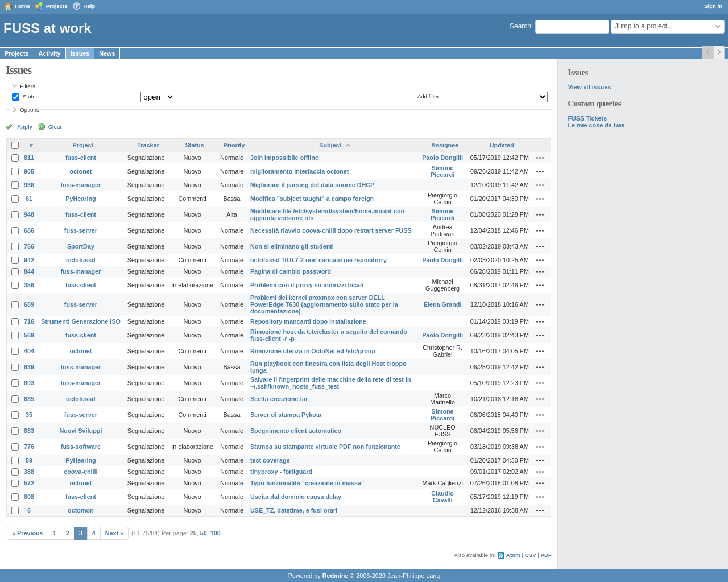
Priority (234, 145)
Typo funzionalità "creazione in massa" (307, 483)
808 (29, 497)
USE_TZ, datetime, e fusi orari (294, 510)
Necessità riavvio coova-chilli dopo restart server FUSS (331, 230)
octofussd (81, 260)
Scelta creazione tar (279, 399)
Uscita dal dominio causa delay (296, 497)
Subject (330, 145)
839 (29, 367)
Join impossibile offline (284, 158)
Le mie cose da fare (596, 125)
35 (29, 415)
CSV (531, 555)
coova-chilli (80, 472)
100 (216, 533)
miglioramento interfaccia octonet (299, 171)
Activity (50, 53)
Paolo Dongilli (442, 158)
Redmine (336, 576)
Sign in (713, 6)
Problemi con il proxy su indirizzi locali (307, 285)
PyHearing (80, 199)
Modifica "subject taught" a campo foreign (312, 199)
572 (29, 483)
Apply (25, 127)
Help (90, 6)
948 (29, 214)
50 (204, 533)
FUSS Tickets (587, 118)
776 (29, 447)
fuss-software (81, 447)
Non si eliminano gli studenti (292, 246)
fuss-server (81, 230)
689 (29, 304)
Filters (27, 86)
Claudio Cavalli (442, 497)
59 (29, 460)
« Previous (28, 533)
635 (29, 399)
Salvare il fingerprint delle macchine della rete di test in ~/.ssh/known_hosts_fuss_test (331, 383)
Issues (80, 53)
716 (29, 321)
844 (29, 271)
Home (22, 6)
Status (30, 96)
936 (29, 185)
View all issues (589, 87)
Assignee (445, 145)
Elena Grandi (443, 304)
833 (29, 431)
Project (83, 145)
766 (29, 246)
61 (29, 199)
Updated (502, 145)
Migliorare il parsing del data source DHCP (312, 185)
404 (29, 351)
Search (520, 26)
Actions (540, 158)
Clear (55, 127)
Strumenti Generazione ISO (81, 321)
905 (29, 171)
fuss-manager (81, 185)
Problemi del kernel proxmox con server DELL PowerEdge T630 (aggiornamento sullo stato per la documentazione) (324, 304)
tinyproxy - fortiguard (281, 472)
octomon (81, 510)
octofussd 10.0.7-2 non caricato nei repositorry (318, 260)
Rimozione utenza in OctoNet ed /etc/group (313, 351)
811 (29, 158)
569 (29, 335)
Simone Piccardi (442, 171)
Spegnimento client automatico (296, 431)
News (107, 53)
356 (29, 285)
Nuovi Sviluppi (80, 431)
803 (29, 383)
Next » (114, 533)
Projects (57, 6)
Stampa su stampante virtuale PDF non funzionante (325, 447)
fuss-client (81, 158)
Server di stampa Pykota (286, 415)
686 (29, 230)
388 (29, 472)
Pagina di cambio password (291, 271)
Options (30, 110)
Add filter (428, 96)
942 (29, 260)
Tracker (148, 145)
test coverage (270, 460)
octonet (80, 171)
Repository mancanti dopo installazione (308, 321)
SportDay (81, 246)
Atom (513, 555)
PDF (546, 555)
